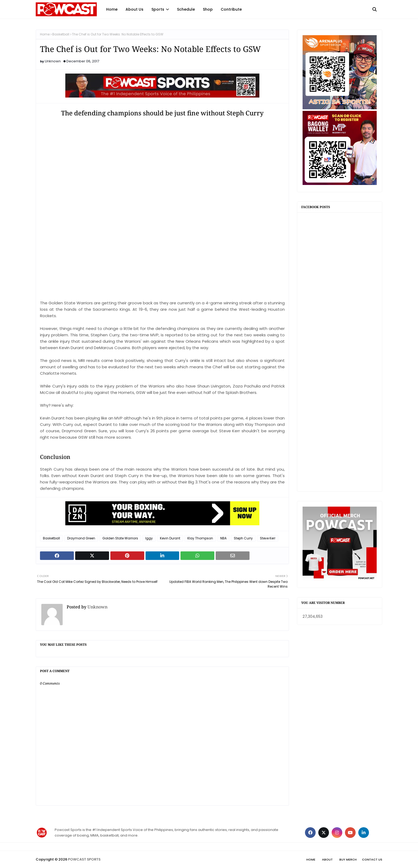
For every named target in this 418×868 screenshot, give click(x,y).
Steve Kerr (268, 538)
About (327, 859)
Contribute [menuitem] (231, 9)
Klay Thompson (200, 538)
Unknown (53, 61)
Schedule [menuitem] (186, 9)
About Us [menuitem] (134, 9)
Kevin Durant (170, 538)
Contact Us (372, 859)
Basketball (61, 34)
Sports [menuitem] (158, 9)
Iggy (149, 538)
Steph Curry (243, 538)
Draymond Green (81, 538)
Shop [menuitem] (208, 9)
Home (45, 34)
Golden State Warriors (120, 538)
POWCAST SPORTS (84, 859)
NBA (223, 538)
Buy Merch (348, 859)
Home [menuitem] (112, 9)
